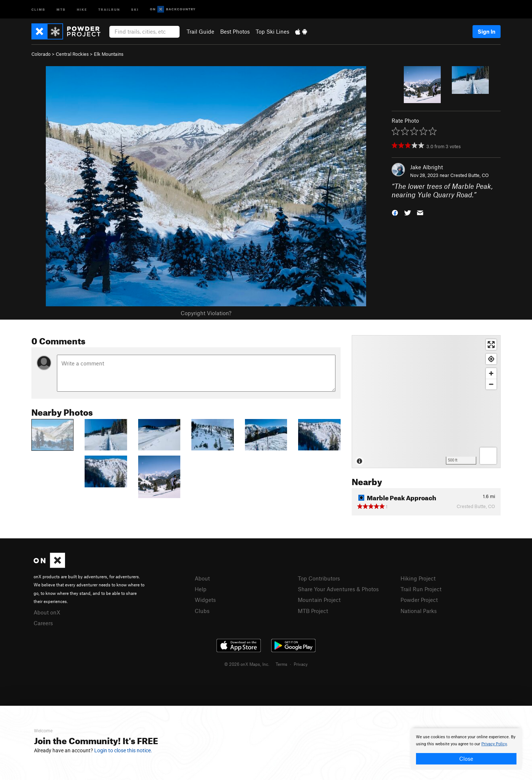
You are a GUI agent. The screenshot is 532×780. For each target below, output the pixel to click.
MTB (61, 9)
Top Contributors (319, 578)
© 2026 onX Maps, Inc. (247, 664)
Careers (43, 623)
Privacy (301, 664)
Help (201, 589)
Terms (282, 664)
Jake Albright (427, 167)
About (202, 578)
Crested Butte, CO (470, 175)
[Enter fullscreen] (491, 345)
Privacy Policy (494, 744)
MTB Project (313, 611)
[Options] (488, 456)
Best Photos (235, 31)
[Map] (426, 402)
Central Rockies (72, 54)
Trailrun (109, 9)
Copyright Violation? (206, 313)
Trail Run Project (421, 589)
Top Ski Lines (272, 31)
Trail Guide (200, 31)
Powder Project (419, 600)
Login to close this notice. (123, 750)
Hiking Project (418, 578)
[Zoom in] (491, 373)
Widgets (205, 600)
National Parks (419, 611)
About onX (47, 612)
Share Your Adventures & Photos (338, 589)
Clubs (202, 611)
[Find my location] (491, 359)
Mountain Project (319, 600)
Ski (135, 9)
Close (466, 759)
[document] (466, 749)
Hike (82, 9)
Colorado (41, 54)
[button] (395, 212)
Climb (38, 9)
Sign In (487, 31)
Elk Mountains (109, 54)
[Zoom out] (491, 384)
